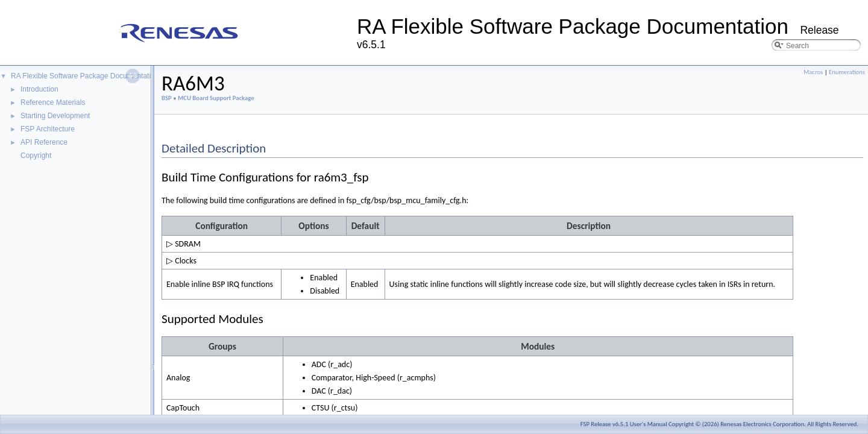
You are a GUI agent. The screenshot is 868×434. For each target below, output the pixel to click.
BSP (167, 98)
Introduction (39, 89)
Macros (813, 72)
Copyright (36, 156)
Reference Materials (53, 102)
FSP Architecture (48, 129)
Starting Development (55, 116)
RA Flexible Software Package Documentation (85, 76)
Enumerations (847, 72)
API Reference (44, 142)
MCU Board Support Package (216, 98)
